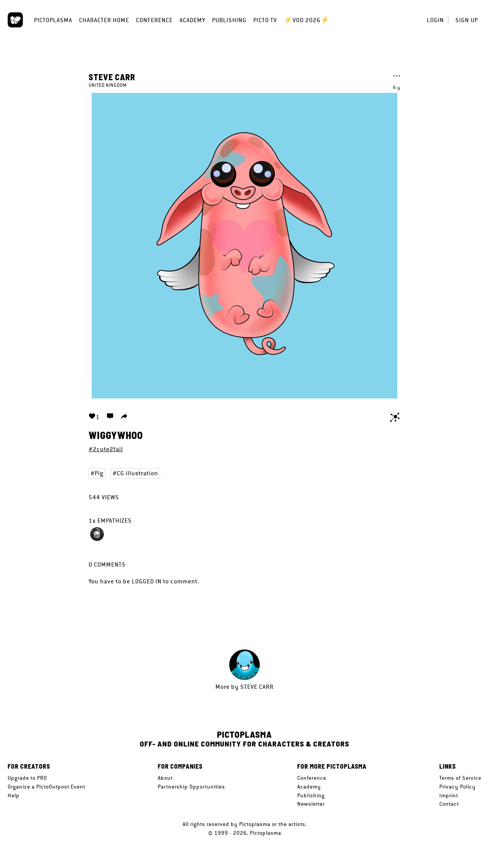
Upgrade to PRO (27, 778)
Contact (449, 804)
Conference (154, 20)
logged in (147, 581)
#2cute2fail (106, 449)
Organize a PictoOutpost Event (46, 787)
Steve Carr (112, 77)
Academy (192, 20)
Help (14, 795)
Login (435, 20)
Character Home (104, 20)
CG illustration (138, 473)
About (165, 778)
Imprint (449, 795)
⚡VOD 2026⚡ (307, 20)
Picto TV (265, 20)
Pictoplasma (53, 20)
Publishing (229, 20)
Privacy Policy (457, 787)
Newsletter (311, 804)
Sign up (467, 20)
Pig (99, 473)
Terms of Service (460, 778)
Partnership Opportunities (191, 787)
